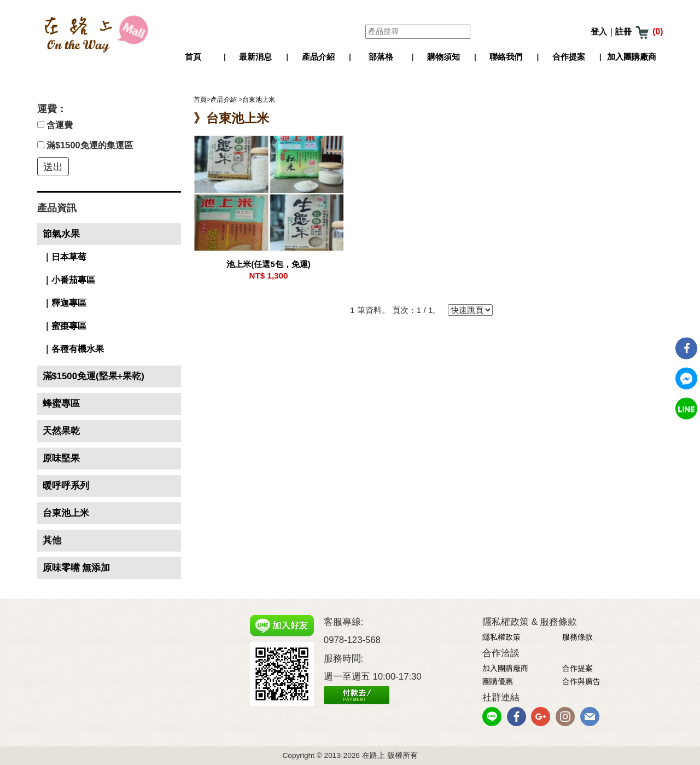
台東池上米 (66, 513)
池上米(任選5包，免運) (269, 264)
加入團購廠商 (632, 57)
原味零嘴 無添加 (77, 568)
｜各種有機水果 (73, 349)
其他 (52, 540)
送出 (53, 167)
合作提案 (569, 57)
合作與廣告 (581, 682)
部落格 (381, 57)
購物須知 (444, 57)
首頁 (193, 57)
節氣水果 (61, 234)
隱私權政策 (501, 637)
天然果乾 (61, 431)
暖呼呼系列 (66, 486)
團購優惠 (498, 682)
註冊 (623, 32)
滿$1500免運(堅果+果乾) (94, 376)
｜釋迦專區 (65, 303)
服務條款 (577, 637)
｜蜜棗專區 (65, 326)
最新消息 (255, 57)
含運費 (55, 125)
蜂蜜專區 (61, 404)
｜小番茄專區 (69, 280)
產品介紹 (318, 57)
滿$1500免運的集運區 (85, 145)
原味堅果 (61, 458)
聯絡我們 (506, 57)
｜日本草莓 (65, 257)
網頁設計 (342, 713)
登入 (599, 32)
